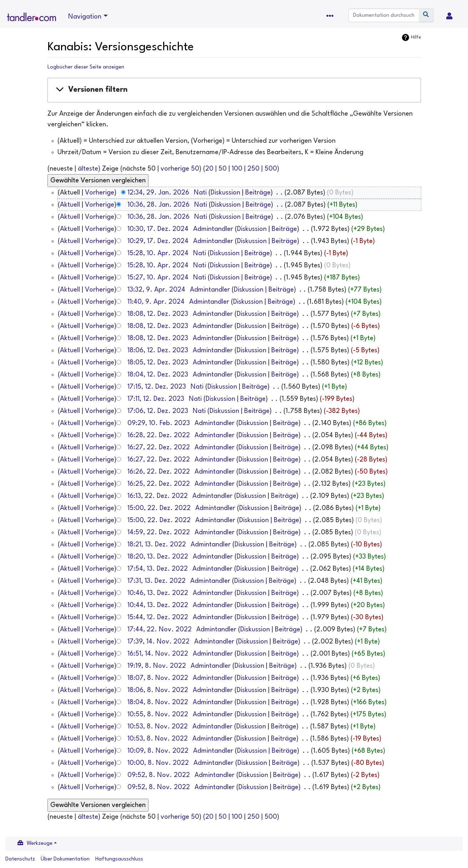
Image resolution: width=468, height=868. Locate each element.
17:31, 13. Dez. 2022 (157, 581)
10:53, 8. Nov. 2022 (158, 727)
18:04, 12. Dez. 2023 (158, 375)
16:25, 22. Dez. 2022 (159, 484)
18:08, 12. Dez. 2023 (158, 314)
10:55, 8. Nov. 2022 (158, 715)
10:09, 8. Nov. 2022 (158, 751)
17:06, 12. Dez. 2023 (158, 411)
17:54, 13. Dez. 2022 (158, 569)
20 (209, 169)
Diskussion (225, 193)
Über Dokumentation (65, 859)
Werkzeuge (40, 844)
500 (271, 169)
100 (237, 169)
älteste (88, 169)
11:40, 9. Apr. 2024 (156, 302)
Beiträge (258, 193)
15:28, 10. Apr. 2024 (158, 253)
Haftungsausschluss (119, 859)
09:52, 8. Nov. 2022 (159, 775)
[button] (234, 90)
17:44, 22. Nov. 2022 (160, 630)
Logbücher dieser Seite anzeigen (86, 67)
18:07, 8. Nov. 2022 (158, 678)
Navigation (85, 17)
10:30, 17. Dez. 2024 (158, 229)
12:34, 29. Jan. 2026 (158, 193)
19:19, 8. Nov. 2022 (157, 666)
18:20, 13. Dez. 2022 (158, 557)
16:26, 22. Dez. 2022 (159, 472)
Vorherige (100, 193)
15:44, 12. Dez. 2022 (158, 617)
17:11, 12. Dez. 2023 (156, 399)
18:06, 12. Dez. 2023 (158, 350)
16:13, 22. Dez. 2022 (158, 496)
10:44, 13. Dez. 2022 (158, 605)
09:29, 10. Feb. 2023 (159, 423)
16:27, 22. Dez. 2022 (159, 448)
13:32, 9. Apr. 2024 (156, 290)
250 (253, 169)
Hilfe (416, 37)
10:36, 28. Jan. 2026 (158, 205)
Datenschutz (20, 859)
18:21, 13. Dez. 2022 (157, 545)
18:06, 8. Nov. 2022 (158, 690)
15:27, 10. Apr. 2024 (158, 278)
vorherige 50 (180, 169)
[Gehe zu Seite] (426, 15)
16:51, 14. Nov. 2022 (158, 654)
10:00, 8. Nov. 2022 (158, 763)
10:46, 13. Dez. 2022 (158, 593)
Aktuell (70, 205)
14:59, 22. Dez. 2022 (159, 533)
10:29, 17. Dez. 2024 (158, 241)
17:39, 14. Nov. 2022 (158, 642)
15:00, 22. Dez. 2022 (159, 508)
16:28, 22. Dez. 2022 (159, 435)
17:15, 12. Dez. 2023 (157, 387)
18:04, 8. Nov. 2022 (158, 702)
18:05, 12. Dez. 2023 (158, 363)
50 (223, 169)
